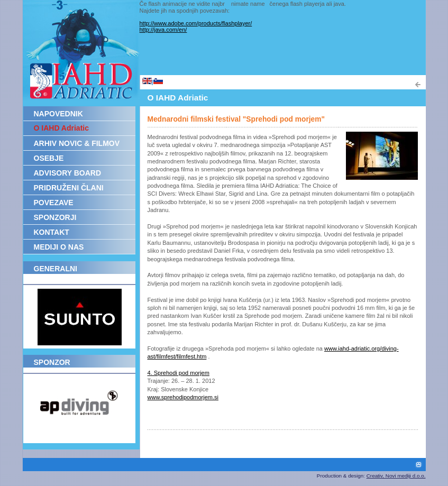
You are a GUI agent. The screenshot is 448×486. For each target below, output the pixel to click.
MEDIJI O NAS (59, 247)
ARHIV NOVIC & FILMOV (77, 143)
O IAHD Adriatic (62, 128)
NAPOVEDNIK (58, 114)
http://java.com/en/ (163, 30)
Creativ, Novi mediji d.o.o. (396, 476)
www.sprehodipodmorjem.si (183, 397)
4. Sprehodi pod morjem (179, 373)
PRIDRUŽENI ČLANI (69, 188)
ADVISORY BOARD (68, 173)
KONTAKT (52, 232)
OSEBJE (49, 158)
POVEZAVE (54, 203)
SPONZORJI (55, 217)
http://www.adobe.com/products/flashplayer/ (196, 23)
